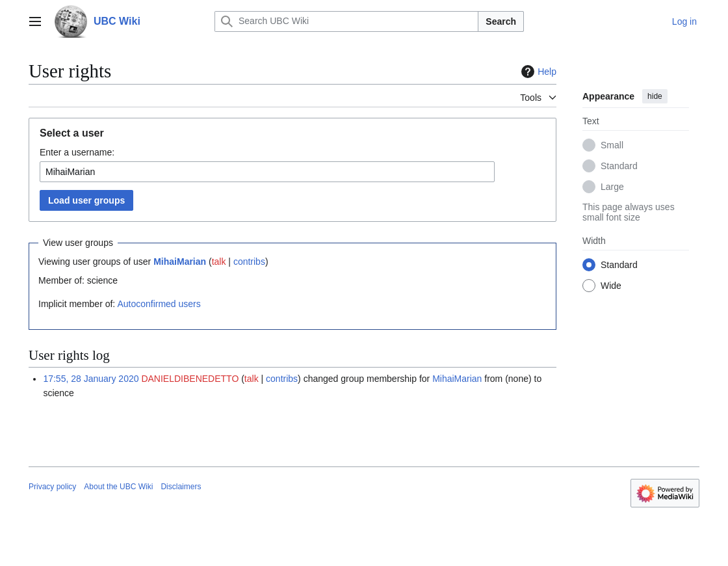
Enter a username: (77, 152)
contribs (249, 262)
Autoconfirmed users (159, 304)
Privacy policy (52, 487)
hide (655, 96)
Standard (619, 166)
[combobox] (267, 172)
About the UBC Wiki (118, 487)
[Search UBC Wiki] (346, 21)
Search (501, 21)
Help (537, 72)
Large (612, 187)
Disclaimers (181, 487)
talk (219, 262)
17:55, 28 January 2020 (91, 379)
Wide (611, 286)
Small (612, 145)
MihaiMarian (180, 262)
